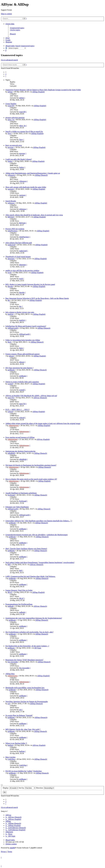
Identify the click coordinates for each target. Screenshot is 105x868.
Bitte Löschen (10, 757)
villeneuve (11, 175)
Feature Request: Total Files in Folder (19, 590)
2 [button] (6, 74)
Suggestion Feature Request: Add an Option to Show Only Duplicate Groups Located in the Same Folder (43, 90)
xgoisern (11, 189)
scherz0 (10, 412)
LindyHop (11, 759)
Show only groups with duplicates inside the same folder (26, 187)
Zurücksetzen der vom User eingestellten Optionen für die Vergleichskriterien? (34, 618)
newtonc (11, 147)
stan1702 (11, 398)
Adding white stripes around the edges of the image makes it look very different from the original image (43, 423)
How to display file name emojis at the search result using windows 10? (31, 479)
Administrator (14, 425)
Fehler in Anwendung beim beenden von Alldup (23, 340)
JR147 (10, 592)
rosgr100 (11, 106)
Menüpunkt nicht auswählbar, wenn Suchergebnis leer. (25, 688)
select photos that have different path (19, 243)
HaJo (9, 342)
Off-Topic (38, 648)
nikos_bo (11, 120)
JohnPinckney (13, 231)
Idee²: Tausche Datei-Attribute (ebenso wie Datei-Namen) (26, 549)
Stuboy (10, 161)
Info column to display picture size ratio (20, 312)
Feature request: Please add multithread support (22, 354)
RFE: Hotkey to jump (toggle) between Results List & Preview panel (30, 284)
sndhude (11, 606)
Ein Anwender (13, 662)
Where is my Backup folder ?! (16, 743)
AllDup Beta (10, 674)
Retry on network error (14, 145)
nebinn (10, 92)
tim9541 (11, 314)
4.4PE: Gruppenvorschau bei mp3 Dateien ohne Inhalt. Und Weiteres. (30, 576)
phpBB (12, 848)
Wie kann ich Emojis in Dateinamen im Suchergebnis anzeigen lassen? (31, 465)
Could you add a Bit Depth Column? (19, 159)
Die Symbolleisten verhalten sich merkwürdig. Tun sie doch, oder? (29, 632)
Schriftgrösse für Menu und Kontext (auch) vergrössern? (26, 326)
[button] (6, 76)
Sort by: (27, 788)
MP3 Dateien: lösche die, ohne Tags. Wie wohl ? (23, 729)
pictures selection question (15, 118)
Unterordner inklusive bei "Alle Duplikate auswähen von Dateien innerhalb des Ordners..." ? (39, 521)
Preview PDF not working (15, 229)
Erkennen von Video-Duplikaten (17, 507)
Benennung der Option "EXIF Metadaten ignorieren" (24, 660)
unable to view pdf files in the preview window (22, 271)
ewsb (9, 273)
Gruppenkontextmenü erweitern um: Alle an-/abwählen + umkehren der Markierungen (36, 535)
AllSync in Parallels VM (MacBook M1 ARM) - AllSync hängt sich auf (31, 396)
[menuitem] (17, 28)
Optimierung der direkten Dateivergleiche (20, 451)
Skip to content (6, 14)
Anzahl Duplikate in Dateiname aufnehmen (21, 493)
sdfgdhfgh (11, 453)
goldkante (11, 370)
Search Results (11, 201)
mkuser (11, 356)
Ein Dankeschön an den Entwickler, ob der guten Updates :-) (27, 646)
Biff (9, 565)
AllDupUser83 (13, 328)
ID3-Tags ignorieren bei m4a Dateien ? (19, 368)
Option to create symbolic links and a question (22, 382)
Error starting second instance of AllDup (20, 437)
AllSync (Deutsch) (40, 398)
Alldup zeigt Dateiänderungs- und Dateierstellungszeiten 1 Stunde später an (33, 173)
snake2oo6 (11, 245)
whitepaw (11, 203)
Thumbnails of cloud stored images (18, 257)
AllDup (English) (38, 92)
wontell (10, 384)
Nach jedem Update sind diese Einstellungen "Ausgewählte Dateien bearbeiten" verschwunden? (40, 563)
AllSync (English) (43, 439)
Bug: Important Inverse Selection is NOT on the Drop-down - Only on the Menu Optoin (37, 298)
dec (9, 300)
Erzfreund (11, 495)
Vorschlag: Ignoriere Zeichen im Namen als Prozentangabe (27, 702)
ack (9, 704)
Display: (10, 788)
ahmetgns (11, 259)
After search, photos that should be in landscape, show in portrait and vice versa (34, 215)
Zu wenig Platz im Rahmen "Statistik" (19, 715)
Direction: (45, 788)
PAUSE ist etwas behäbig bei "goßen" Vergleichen (24, 771)
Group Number (11, 104)
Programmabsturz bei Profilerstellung (19, 604)
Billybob (11, 217)
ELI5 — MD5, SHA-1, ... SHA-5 (17, 410)
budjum (10, 745)
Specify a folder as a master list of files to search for (24, 131)
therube (10, 286)
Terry (10, 133)
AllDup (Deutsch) (41, 175)
